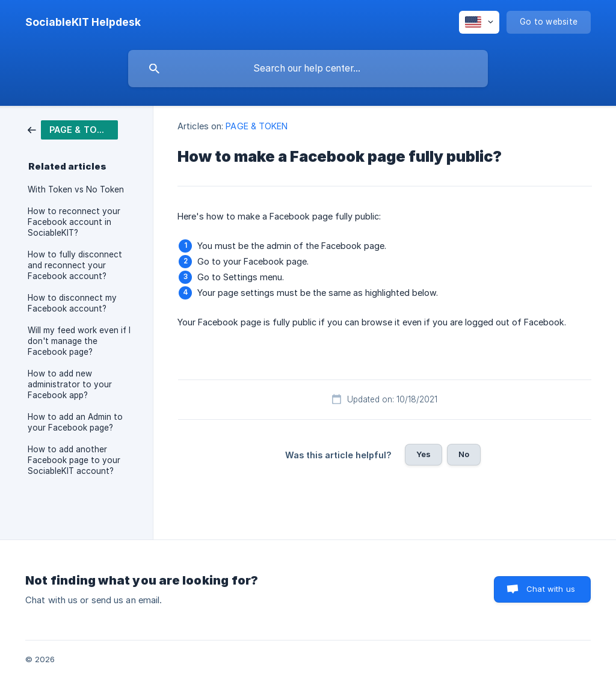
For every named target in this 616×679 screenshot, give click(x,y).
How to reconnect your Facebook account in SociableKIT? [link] (74, 222)
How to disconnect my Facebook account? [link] (72, 303)
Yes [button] (423, 454)
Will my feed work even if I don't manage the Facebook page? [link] (79, 341)
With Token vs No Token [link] (76, 189)
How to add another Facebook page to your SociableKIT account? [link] (74, 460)
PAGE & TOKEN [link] (257, 126)
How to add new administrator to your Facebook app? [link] (70, 384)
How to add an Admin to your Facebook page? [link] (75, 422)
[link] (73, 129)
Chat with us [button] (551, 589)
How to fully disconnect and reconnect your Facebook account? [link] (75, 265)
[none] (83, 22)
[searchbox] (308, 69)
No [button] (464, 454)
